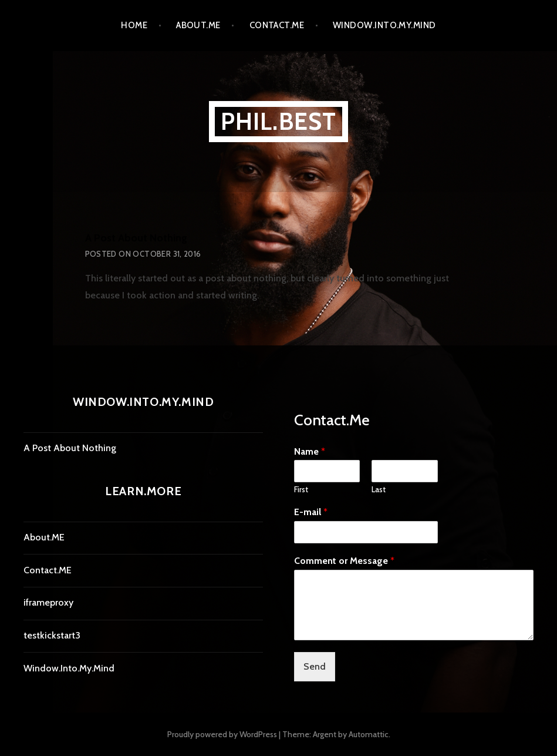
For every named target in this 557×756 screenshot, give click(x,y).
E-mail (311, 512)
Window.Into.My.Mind (384, 25)
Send (315, 666)
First (301, 489)
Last (379, 489)
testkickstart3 (52, 635)
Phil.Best (279, 121)
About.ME (198, 25)
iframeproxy (48, 602)
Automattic (369, 734)
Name (310, 451)
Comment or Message (344, 561)
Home (134, 25)
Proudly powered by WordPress (222, 734)
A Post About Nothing (136, 238)
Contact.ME (277, 25)
